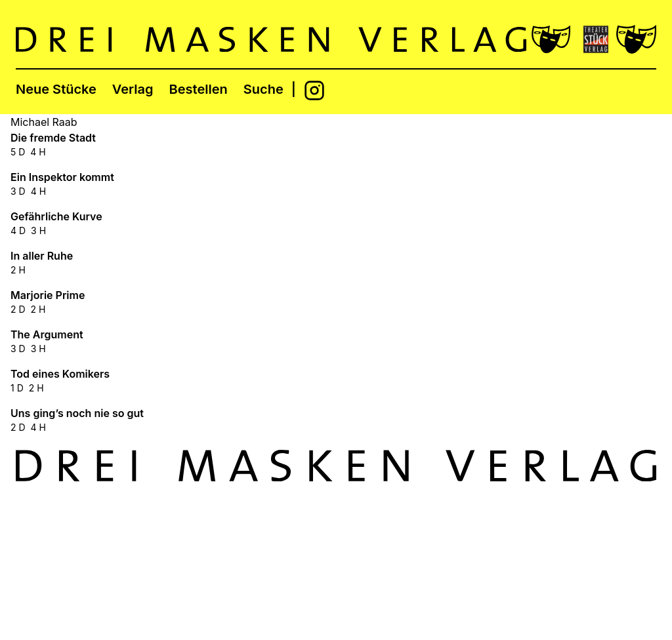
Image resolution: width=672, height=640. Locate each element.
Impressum (574, 538)
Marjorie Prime (48, 295)
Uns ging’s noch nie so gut (77, 413)
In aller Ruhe (42, 256)
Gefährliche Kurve (56, 216)
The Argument (47, 334)
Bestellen (199, 89)
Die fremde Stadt (53, 138)
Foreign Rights (582, 555)
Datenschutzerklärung (601, 572)
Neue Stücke (56, 89)
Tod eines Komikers (60, 374)
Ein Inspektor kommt (62, 177)
